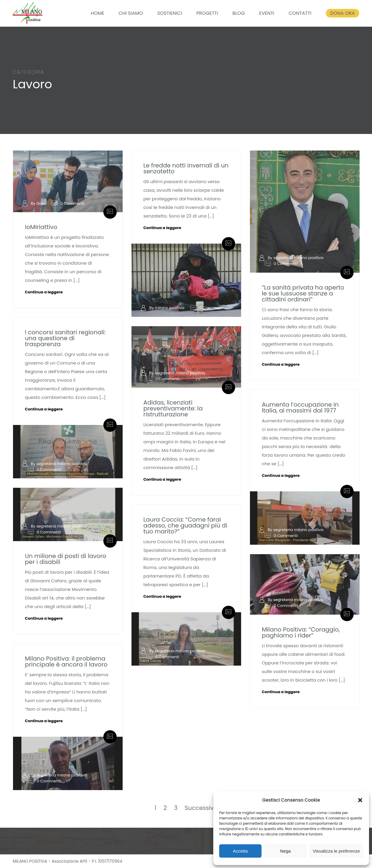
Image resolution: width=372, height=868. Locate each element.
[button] (360, 800)
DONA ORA (343, 13)
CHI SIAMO (131, 13)
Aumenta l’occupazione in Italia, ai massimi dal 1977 (300, 407)
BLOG (239, 13)
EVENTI (267, 13)
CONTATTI (300, 13)
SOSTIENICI (170, 13)
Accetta (240, 851)
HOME (97, 13)
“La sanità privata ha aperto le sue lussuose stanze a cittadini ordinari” (303, 293)
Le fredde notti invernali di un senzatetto (186, 168)
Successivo (201, 808)
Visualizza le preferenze (336, 851)
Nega (286, 851)
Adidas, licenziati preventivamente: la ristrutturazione (173, 408)
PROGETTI (207, 13)
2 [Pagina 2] (165, 808)
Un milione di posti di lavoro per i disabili (66, 559)
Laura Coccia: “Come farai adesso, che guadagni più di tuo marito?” (185, 525)
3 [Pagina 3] (176, 808)
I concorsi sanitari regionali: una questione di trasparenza (65, 338)
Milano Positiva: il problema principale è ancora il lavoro (66, 661)
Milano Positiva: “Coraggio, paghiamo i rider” (301, 632)
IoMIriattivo (41, 227)
